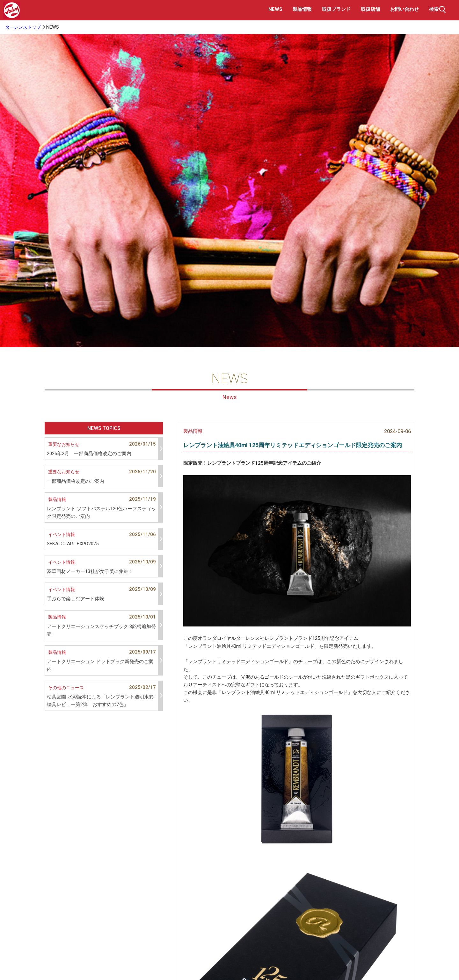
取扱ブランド (336, 9)
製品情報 (302, 9)
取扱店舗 (370, 9)
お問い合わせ (404, 9)
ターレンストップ (23, 27)
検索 (438, 10)
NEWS (275, 9)
